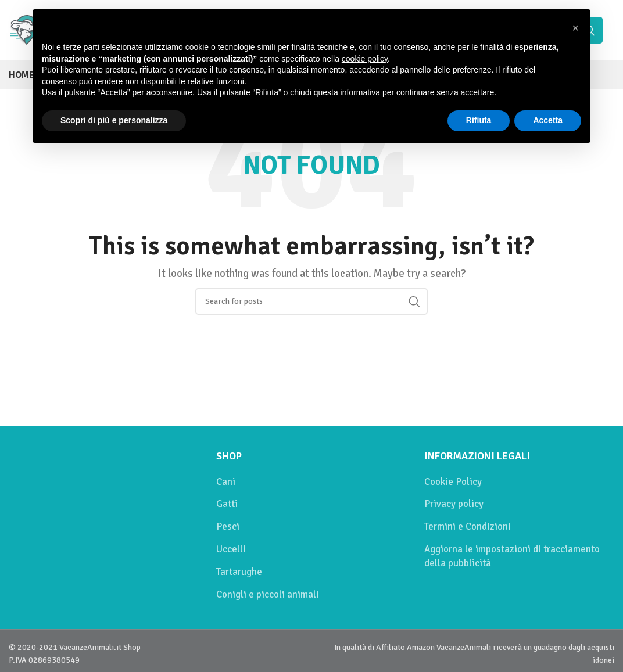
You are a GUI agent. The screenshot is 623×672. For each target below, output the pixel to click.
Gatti (227, 504)
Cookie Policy (453, 482)
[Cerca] (311, 301)
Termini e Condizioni (468, 527)
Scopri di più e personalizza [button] (114, 120)
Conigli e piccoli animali (268, 594)
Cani (226, 482)
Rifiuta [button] (479, 120)
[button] (575, 28)
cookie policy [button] (365, 59)
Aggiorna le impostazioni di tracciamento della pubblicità (512, 556)
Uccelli (231, 549)
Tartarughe (239, 572)
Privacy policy (454, 504)
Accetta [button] (548, 120)
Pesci (228, 527)
